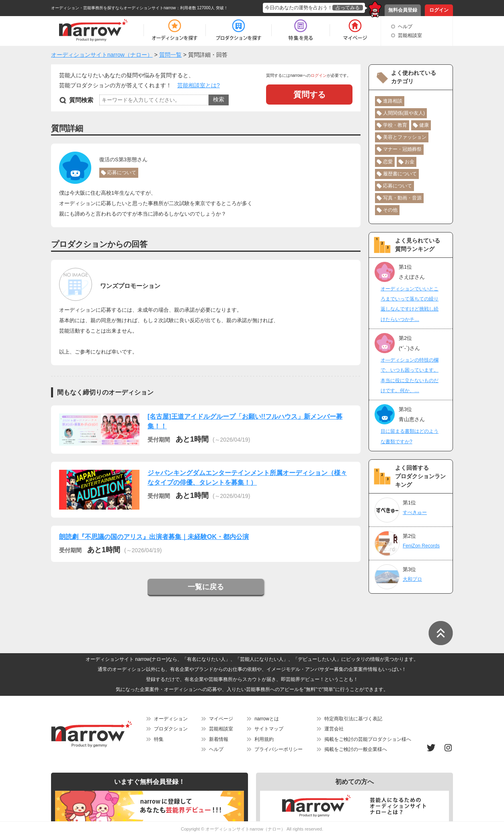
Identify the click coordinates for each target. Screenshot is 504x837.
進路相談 (393, 101)
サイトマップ (269, 729)
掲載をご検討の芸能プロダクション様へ (368, 739)
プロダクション (171, 729)
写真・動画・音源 (402, 198)
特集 (159, 739)
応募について (122, 173)
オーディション (171, 719)
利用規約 (264, 739)
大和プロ (412, 579)
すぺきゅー (415, 512)
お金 (410, 162)
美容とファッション (405, 137)
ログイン (439, 10)
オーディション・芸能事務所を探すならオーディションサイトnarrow (114, 8)
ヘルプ (405, 27)
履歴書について (400, 174)
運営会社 (334, 729)
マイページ (221, 719)
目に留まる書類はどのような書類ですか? (410, 436)
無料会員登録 (403, 10)
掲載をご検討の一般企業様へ (356, 749)
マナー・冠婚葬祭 (402, 149)
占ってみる (348, 8)
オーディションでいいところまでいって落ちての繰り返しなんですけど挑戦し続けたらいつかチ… (410, 304)
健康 (424, 125)
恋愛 (388, 162)
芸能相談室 (410, 35)
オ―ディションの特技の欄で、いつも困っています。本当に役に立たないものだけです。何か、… (410, 375)
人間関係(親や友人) (404, 113)
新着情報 (219, 739)
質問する (309, 95)
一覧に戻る (206, 587)
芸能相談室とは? (199, 85)
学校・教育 (395, 125)
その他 (390, 210)
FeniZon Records (421, 546)
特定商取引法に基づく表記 (353, 719)
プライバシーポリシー (279, 749)
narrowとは (267, 719)
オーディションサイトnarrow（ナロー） (245, 829)
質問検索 (81, 100)
